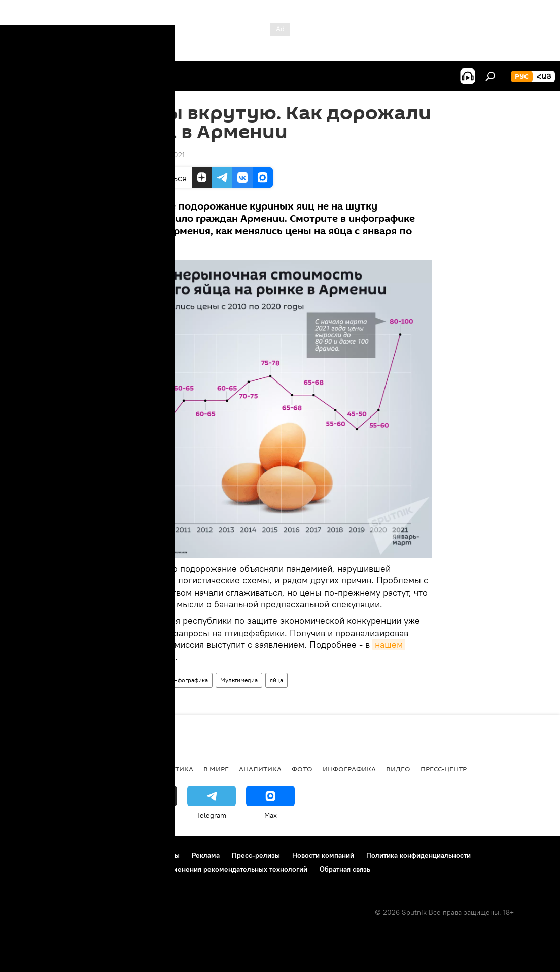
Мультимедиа (239, 680)
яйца (276, 680)
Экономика (121, 769)
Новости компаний (323, 855)
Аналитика (260, 769)
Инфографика (189, 680)
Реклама (206, 855)
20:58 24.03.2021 (156, 155)
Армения (145, 680)
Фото (302, 769)
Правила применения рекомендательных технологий (219, 869)
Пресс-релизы (256, 855)
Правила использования (97, 855)
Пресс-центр (444, 769)
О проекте (28, 855)
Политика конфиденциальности (418, 855)
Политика (174, 769)
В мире (216, 769)
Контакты (164, 855)
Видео (398, 769)
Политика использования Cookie (64, 869)
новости (28, 769)
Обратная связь (345, 869)
